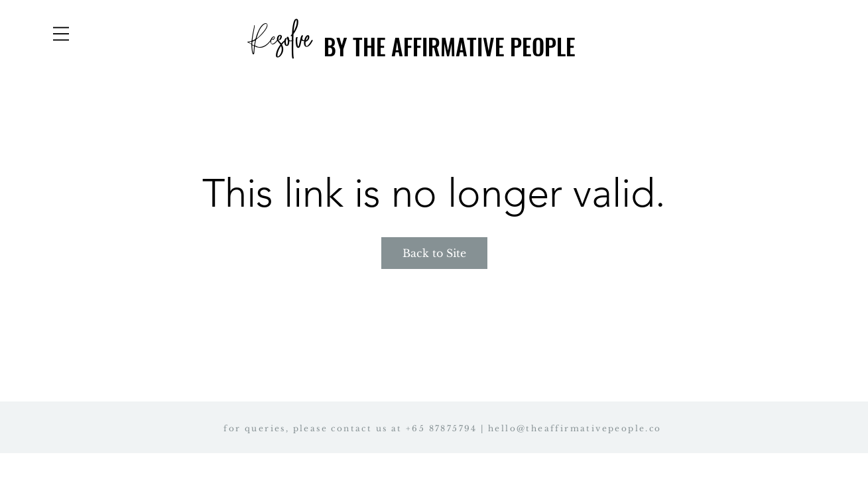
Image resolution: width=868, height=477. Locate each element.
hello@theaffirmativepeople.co (575, 428)
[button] (61, 34)
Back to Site (434, 253)
